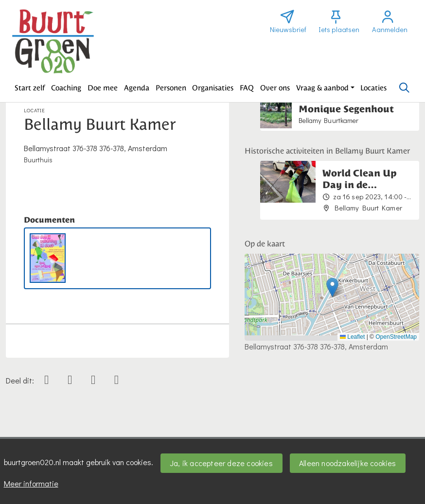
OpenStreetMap (396, 337)
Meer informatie (31, 483)
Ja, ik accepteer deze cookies (221, 463)
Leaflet (352, 337)
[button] (30, 88)
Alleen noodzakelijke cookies (348, 463)
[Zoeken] (404, 88)
